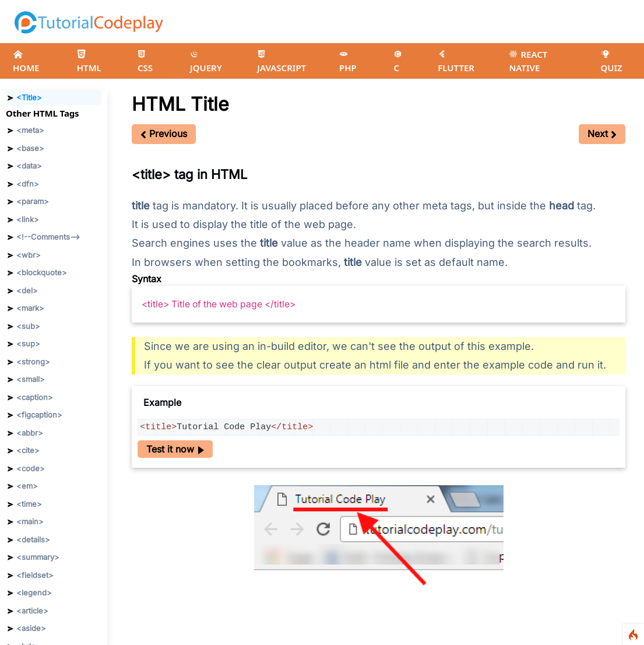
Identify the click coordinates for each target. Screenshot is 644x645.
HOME (26, 62)
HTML (89, 62)
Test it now (175, 449)
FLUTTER (456, 62)
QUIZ (611, 62)
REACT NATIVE (528, 61)
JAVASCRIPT (281, 62)
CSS (145, 62)
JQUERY (206, 62)
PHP (348, 62)
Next (602, 134)
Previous (164, 134)
